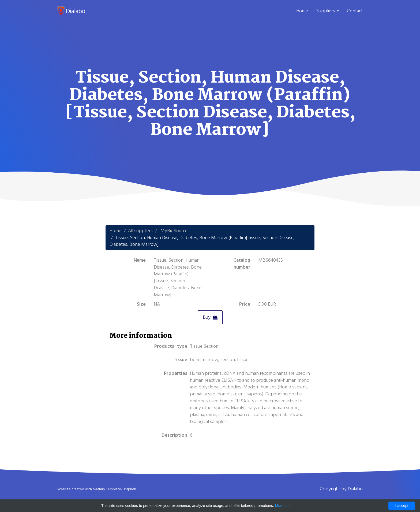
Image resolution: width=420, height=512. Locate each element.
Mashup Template (107, 489)
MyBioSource (174, 231)
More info (283, 506)
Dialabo (71, 11)
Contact (355, 11)
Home (302, 11)
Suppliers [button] (327, 11)
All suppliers (140, 231)
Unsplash (129, 489)
